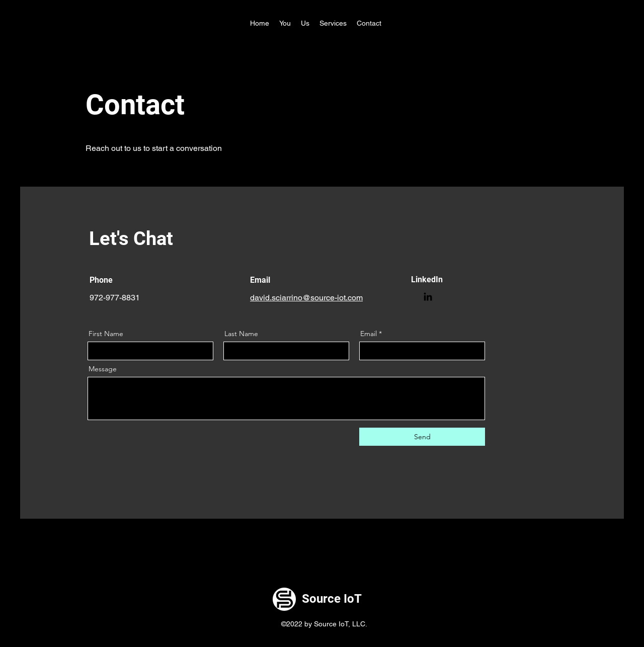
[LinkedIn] (428, 297)
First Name (106, 334)
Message (103, 369)
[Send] (422, 437)
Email (369, 334)
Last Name (241, 334)
